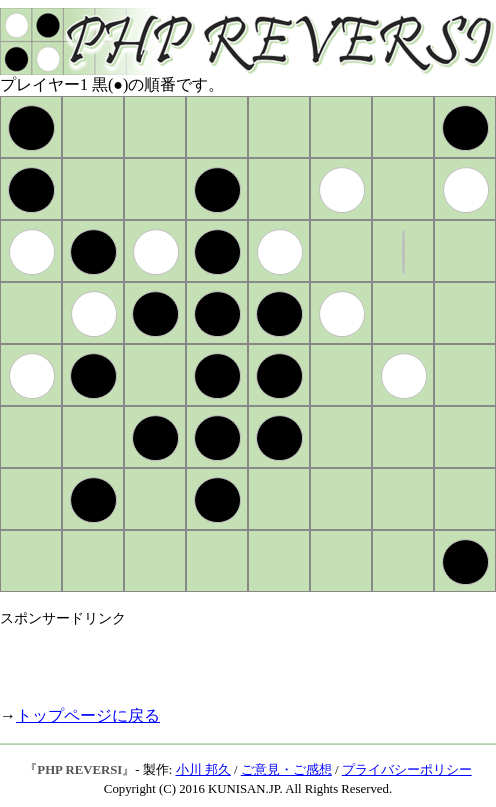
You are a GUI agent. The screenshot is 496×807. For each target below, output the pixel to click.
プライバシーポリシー (407, 770)
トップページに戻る (88, 715)
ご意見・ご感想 (286, 770)
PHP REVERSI (79, 770)
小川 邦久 (203, 770)
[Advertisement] (234, 658)
